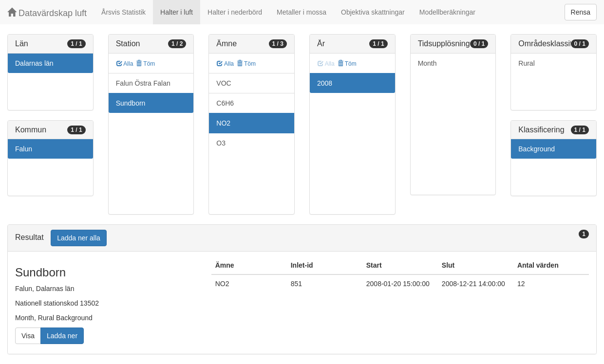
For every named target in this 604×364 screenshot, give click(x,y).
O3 (221, 143)
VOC (224, 83)
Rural (526, 63)
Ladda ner (62, 336)
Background (537, 149)
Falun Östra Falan (143, 83)
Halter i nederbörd (235, 12)
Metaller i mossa (302, 12)
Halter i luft (177, 12)
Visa (28, 336)
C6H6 (225, 103)
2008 (325, 83)
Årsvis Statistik (123, 12)
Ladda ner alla (79, 238)
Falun (24, 149)
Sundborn (131, 103)
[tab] (302, 238)
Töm (145, 64)
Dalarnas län (34, 63)
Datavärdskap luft (47, 13)
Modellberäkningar (447, 12)
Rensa (581, 12)
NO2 (223, 123)
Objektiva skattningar (373, 12)
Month (427, 63)
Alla (125, 64)
